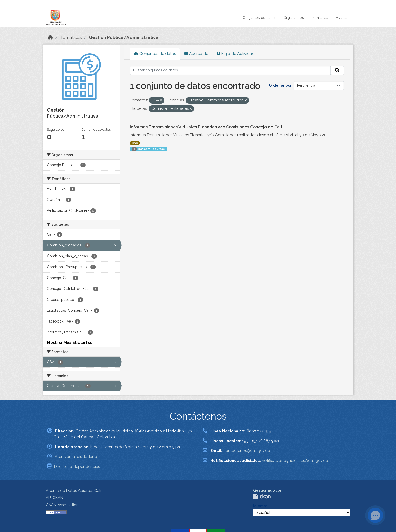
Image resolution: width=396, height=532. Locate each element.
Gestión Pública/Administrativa (124, 37)
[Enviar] (337, 70)
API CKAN (55, 498)
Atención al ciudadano (76, 457)
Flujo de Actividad (236, 54)
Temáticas (320, 18)
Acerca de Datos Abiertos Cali (74, 491)
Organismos (294, 18)
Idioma (260, 506)
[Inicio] (51, 37)
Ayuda (341, 18)
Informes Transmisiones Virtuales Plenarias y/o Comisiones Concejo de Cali (206, 127)
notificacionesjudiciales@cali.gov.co (295, 461)
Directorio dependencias (77, 467)
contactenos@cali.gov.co (247, 451)
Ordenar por (280, 85)
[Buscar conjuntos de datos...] (230, 70)
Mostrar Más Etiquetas (69, 342)
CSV (135, 143)
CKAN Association (62, 505)
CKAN (262, 496)
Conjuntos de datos (259, 18)
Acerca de (196, 54)
